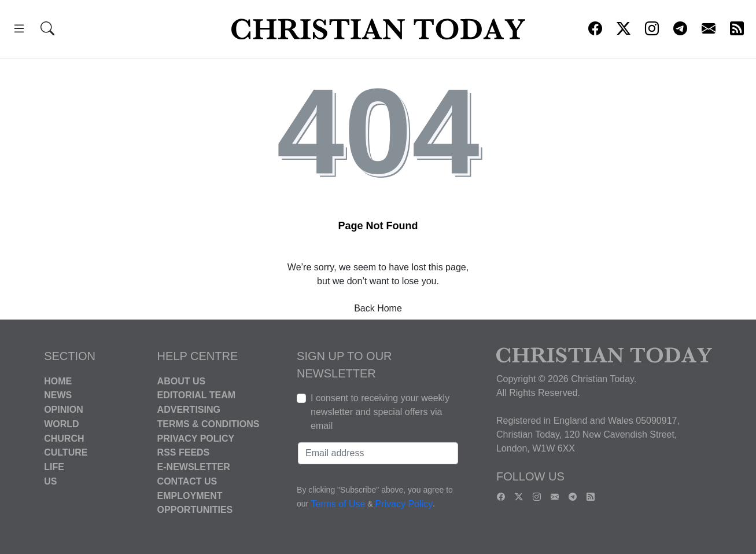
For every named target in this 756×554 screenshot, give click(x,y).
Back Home (378, 308)
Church (64, 438)
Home (58, 381)
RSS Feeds (184, 452)
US (50, 481)
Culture (66, 452)
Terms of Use (338, 504)
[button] (19, 30)
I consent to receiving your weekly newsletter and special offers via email (380, 412)
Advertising (189, 410)
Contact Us (187, 481)
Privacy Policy (196, 438)
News (58, 395)
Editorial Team (196, 395)
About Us (182, 381)
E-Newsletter (194, 467)
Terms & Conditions (209, 424)
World (61, 424)
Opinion (64, 410)
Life (54, 467)
